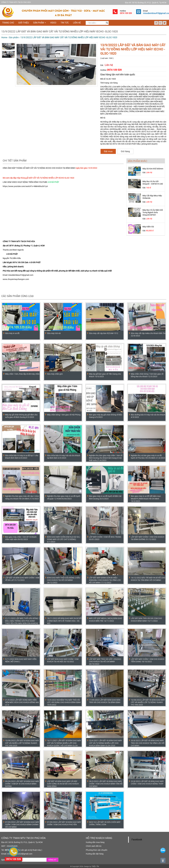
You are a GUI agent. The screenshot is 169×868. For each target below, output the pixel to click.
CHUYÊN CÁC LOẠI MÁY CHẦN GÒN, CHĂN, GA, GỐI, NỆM (124, 87)
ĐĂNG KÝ (52, 860)
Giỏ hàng (125, 151)
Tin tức (65, 23)
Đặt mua (108, 151)
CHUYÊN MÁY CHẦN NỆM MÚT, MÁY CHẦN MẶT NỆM (125, 97)
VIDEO (53, 23)
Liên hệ (77, 23)
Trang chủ (8, 23)
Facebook (137, 840)
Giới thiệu (24, 23)
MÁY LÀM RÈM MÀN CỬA (111, 114)
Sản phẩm (40, 23)
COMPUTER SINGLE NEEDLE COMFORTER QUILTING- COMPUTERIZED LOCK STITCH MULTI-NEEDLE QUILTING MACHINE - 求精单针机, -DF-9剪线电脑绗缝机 (133, 94)
